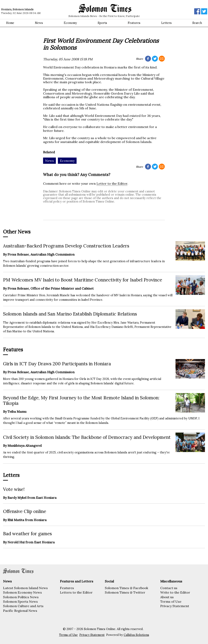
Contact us (169, 588)
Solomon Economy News (22, 592)
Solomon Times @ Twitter (125, 592)
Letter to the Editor (112, 183)
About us (167, 597)
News (39, 23)
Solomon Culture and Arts (23, 606)
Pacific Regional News (20, 611)
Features (134, 23)
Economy (70, 23)
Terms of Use (171, 601)
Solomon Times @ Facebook (126, 588)
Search (197, 23)
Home (10, 23)
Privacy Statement (175, 606)
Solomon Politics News (21, 597)
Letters (166, 23)
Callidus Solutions (136, 635)
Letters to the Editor (76, 592)
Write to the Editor (175, 592)
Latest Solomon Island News (25, 588)
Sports (102, 23)
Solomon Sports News (20, 601)
